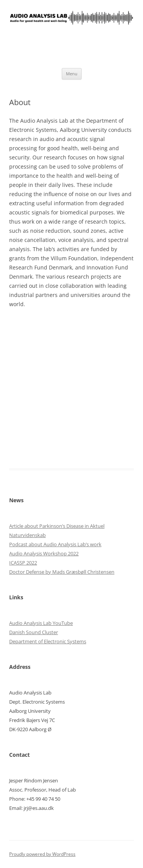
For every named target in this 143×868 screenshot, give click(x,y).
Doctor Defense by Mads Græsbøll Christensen (62, 572)
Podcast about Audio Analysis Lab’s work (55, 544)
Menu (72, 74)
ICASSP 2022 (23, 563)
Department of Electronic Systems (48, 641)
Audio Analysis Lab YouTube (41, 623)
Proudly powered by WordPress (42, 854)
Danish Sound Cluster (34, 632)
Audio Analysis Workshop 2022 (44, 553)
